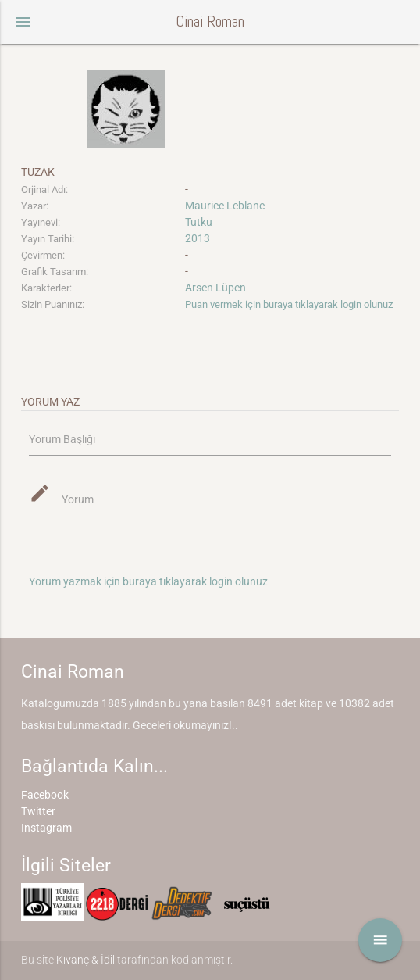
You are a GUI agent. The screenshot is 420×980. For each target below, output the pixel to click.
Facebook (45, 795)
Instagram (46, 828)
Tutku (199, 222)
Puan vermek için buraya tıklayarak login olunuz (289, 304)
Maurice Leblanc (225, 206)
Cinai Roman (210, 21)
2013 (198, 238)
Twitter (38, 811)
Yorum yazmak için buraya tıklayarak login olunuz (148, 581)
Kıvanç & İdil (85, 960)
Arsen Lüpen (215, 288)
